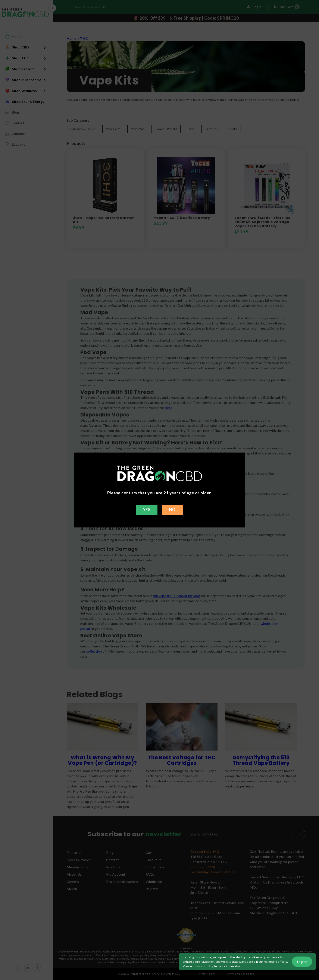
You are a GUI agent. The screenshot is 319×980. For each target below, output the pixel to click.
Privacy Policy (204, 966)
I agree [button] (302, 962)
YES (147, 509)
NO (172, 509)
